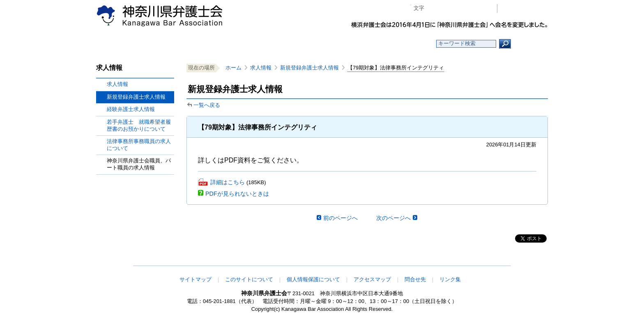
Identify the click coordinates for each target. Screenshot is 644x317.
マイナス (434, 8)
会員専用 (525, 8)
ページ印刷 (479, 8)
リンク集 (450, 279)
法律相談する (342, 44)
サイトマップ (195, 279)
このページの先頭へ (522, 260)
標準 (446, 8)
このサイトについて (249, 279)
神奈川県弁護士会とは (282, 44)
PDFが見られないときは (237, 194)
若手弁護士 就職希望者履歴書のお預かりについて (139, 125)
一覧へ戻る (207, 105)
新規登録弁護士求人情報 (309, 68)
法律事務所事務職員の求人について (139, 145)
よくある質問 (401, 44)
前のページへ (340, 218)
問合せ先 (415, 279)
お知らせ (222, 44)
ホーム (163, 44)
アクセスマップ (372, 279)
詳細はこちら (228, 182)
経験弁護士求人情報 (131, 109)
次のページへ (393, 218)
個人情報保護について (313, 279)
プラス (459, 8)
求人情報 (117, 84)
